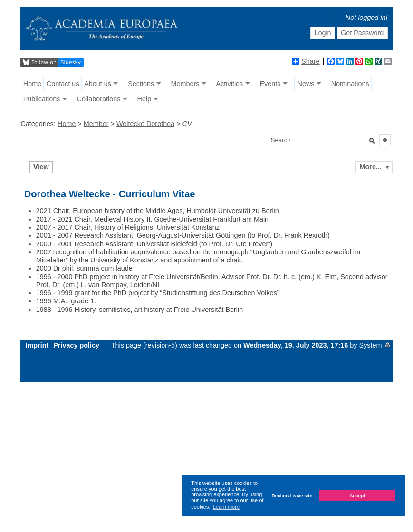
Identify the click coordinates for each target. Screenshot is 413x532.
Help (144, 99)
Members (185, 84)
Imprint (37, 345)
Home (32, 84)
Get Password (362, 33)
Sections (141, 84)
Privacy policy (76, 345)
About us (98, 84)
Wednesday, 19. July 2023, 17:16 (297, 345)
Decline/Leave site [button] (292, 496)
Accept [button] (357, 496)
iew (41, 167)
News (306, 84)
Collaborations (98, 99)
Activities (230, 84)
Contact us (63, 84)
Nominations (350, 84)
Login (322, 33)
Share (306, 61)
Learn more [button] (226, 507)
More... (371, 167)
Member (96, 124)
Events (270, 84)
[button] (372, 141)
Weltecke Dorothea (145, 124)
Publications (42, 99)
